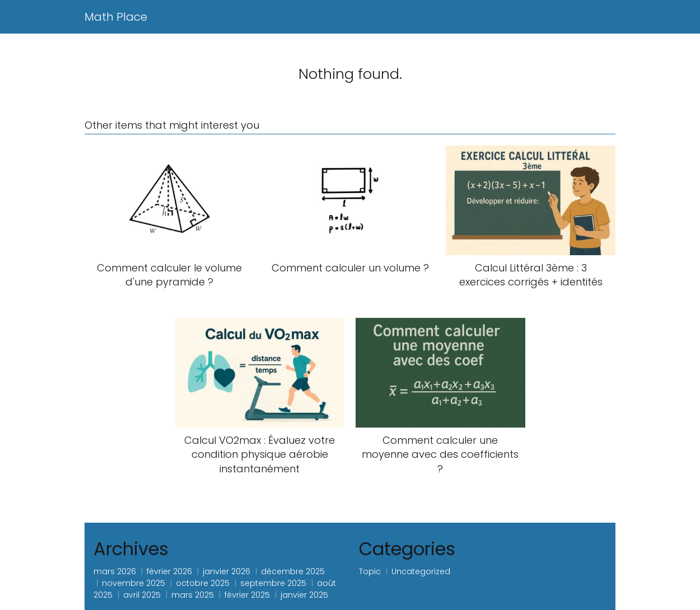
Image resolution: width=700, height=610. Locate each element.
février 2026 (169, 571)
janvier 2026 (227, 571)
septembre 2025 (273, 583)
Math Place (116, 17)
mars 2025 (193, 595)
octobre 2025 (203, 583)
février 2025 (247, 595)
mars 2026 (115, 571)
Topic (370, 571)
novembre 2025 (134, 583)
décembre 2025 (293, 571)
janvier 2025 (304, 595)
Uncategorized (421, 571)
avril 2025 (142, 595)
